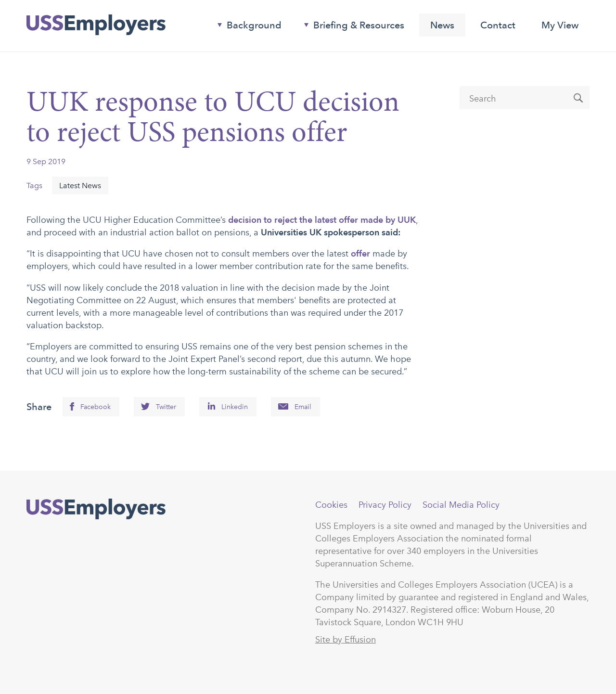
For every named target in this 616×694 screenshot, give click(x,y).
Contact (498, 25)
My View (560, 25)
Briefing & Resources (350, 27)
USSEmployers (96, 509)
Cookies (331, 505)
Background (246, 27)
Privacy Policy (385, 505)
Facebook (96, 407)
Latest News (80, 186)
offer (360, 253)
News (442, 25)
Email (303, 407)
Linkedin (235, 407)
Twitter (166, 407)
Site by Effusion (346, 640)
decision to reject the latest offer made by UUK (322, 220)
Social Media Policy (461, 505)
